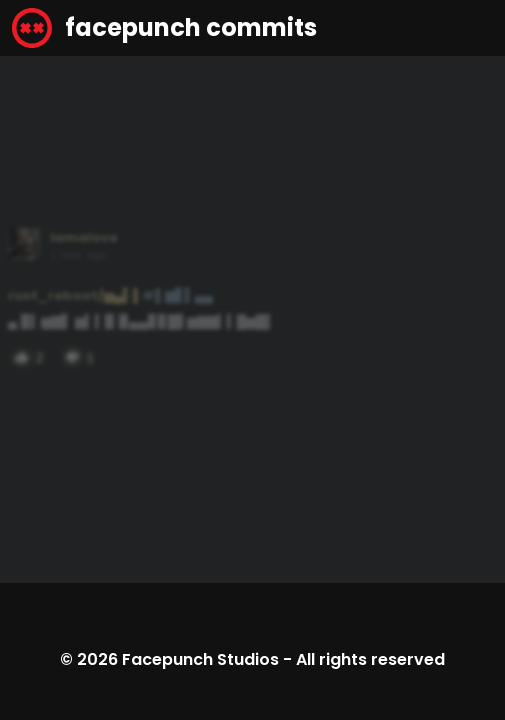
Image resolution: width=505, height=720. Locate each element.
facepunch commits (164, 28)
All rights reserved (370, 659)
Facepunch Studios (200, 659)
